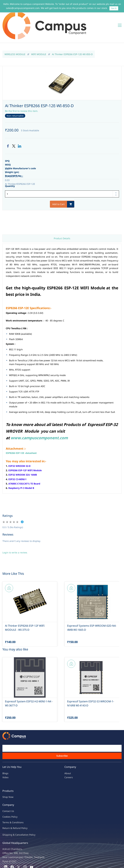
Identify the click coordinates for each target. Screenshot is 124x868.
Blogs (5, 754)
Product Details (62, 219)
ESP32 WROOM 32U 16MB (23, 455)
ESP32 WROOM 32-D (19, 446)
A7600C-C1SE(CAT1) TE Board (24, 464)
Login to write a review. (15, 533)
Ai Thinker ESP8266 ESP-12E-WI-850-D (72, 35)
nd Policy (23, 809)
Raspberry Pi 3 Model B (21, 469)
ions (21, 803)
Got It (114, 8)
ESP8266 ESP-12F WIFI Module (25, 451)
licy (16, 797)
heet (34, 434)
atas (29, 434)
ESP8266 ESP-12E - (16, 434)
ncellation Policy (27, 815)
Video (5, 758)
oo (5, 797)
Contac (6, 792)
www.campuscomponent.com (39, 418)
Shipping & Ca (10, 815)
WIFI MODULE (39, 35)
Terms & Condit (11, 803)
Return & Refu (10, 809)
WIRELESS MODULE (15, 35)
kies (9, 797)
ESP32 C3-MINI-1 (17, 460)
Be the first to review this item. (22, 92)
